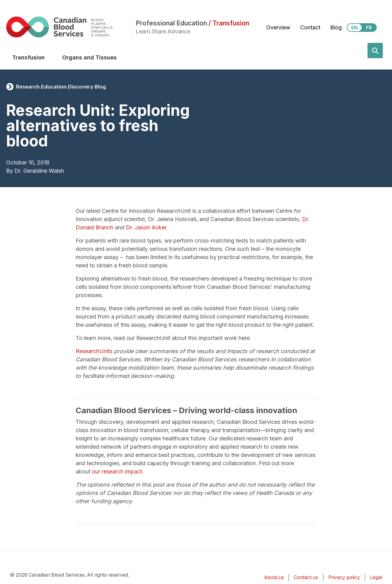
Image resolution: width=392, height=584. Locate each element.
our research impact (117, 471)
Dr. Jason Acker (146, 227)
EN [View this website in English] (354, 28)
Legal (376, 577)
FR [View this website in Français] (369, 28)
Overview (278, 27)
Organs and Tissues (89, 57)
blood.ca (274, 577)
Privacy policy (344, 577)
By (9, 171)
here (244, 338)
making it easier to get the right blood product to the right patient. (231, 325)
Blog (336, 27)
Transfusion (28, 57)
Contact (310, 27)
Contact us (306, 577)
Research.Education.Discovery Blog (61, 87)
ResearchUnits (94, 351)
